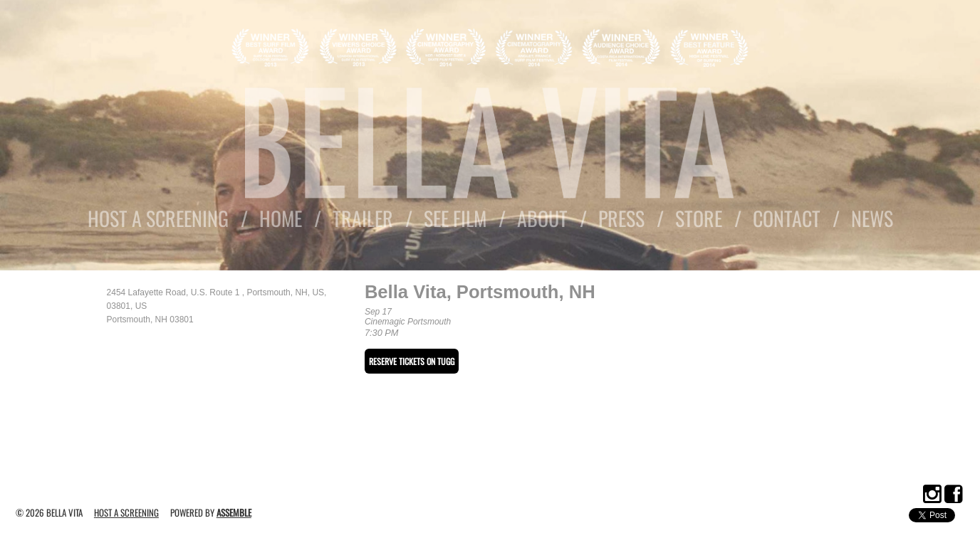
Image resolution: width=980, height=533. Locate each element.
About (542, 218)
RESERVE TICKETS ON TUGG (412, 361)
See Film (455, 218)
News (872, 218)
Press (621, 218)
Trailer (363, 218)
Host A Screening (158, 218)
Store (699, 218)
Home (281, 218)
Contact (787, 218)
